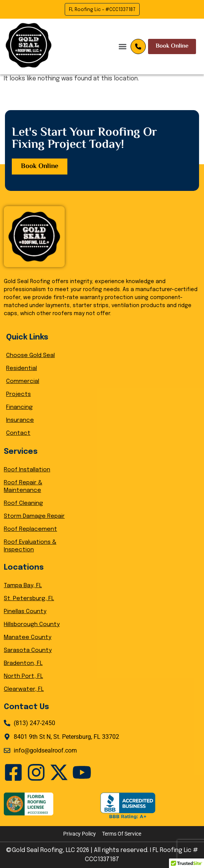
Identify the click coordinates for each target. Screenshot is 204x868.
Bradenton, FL (23, 663)
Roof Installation (27, 470)
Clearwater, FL (24, 689)
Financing (19, 407)
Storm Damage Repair (34, 516)
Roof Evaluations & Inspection (30, 546)
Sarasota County (28, 650)
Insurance (20, 420)
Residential (22, 368)
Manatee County (28, 637)
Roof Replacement (30, 529)
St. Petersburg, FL (29, 599)
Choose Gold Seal (30, 356)
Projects (18, 394)
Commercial (23, 381)
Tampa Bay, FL (23, 586)
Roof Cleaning (23, 503)
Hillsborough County (32, 625)
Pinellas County (25, 612)
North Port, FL (23, 676)
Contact (18, 433)
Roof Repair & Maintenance (23, 487)
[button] (78, 46)
